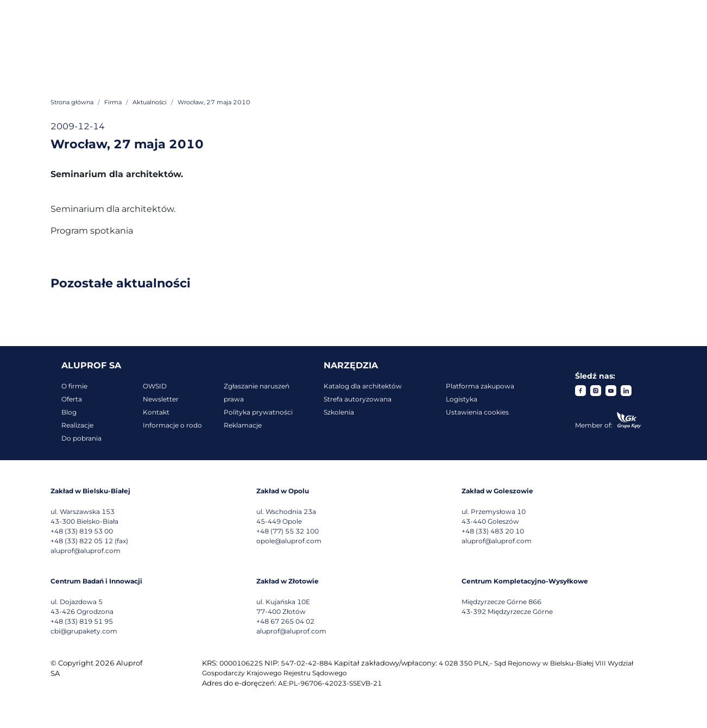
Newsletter (161, 399)
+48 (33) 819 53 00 (82, 531)
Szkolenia (339, 412)
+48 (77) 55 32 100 (288, 531)
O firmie (74, 386)
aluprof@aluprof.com (86, 551)
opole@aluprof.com (289, 541)
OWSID (155, 386)
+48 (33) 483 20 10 (493, 531)
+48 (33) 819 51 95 (82, 621)
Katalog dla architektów (363, 386)
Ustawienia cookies (477, 412)
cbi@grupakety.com (84, 631)
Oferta (72, 399)
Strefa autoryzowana (358, 399)
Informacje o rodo (172, 425)
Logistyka (462, 399)
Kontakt (156, 412)
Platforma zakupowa (480, 386)
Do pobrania (81, 438)
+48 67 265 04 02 (285, 621)
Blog (69, 412)
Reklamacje (243, 425)
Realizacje (77, 425)
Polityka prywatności (258, 412)
